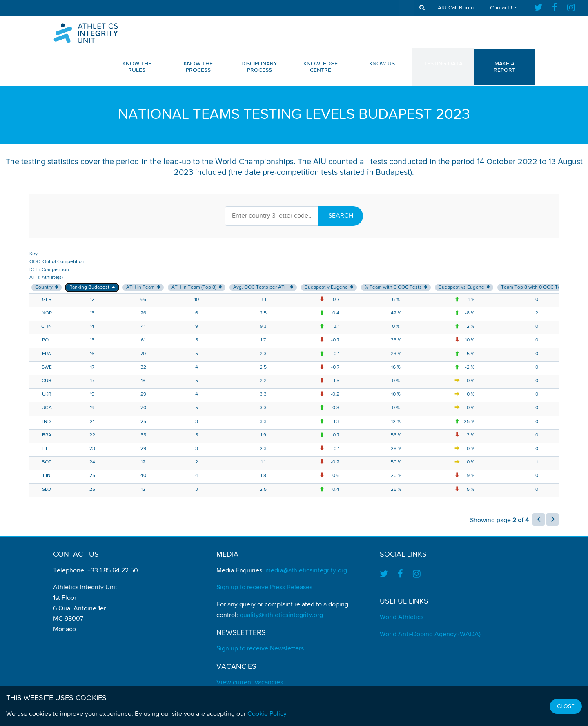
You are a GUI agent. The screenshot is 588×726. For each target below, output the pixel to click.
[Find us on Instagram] (571, 8)
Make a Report (504, 67)
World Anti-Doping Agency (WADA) (430, 635)
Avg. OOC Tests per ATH (263, 287)
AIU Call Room (456, 8)
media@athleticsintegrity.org (306, 571)
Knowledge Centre (321, 67)
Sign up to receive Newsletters (260, 649)
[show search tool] (422, 8)
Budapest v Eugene (329, 287)
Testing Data (443, 64)
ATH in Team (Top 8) (197, 287)
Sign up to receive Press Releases (264, 588)
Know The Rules (137, 67)
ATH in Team (143, 287)
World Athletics (402, 617)
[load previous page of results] (539, 519)
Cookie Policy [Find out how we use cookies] (267, 714)
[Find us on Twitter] (541, 8)
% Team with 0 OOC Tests (396, 287)
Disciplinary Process (259, 67)
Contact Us (504, 8)
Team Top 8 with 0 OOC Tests (537, 287)
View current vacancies (250, 683)
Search (341, 216)
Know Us (382, 64)
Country (47, 287)
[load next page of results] (552, 519)
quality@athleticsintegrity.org (281, 615)
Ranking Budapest (92, 287)
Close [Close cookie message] (566, 706)
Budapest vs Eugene (464, 287)
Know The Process (198, 67)
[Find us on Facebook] (555, 8)
